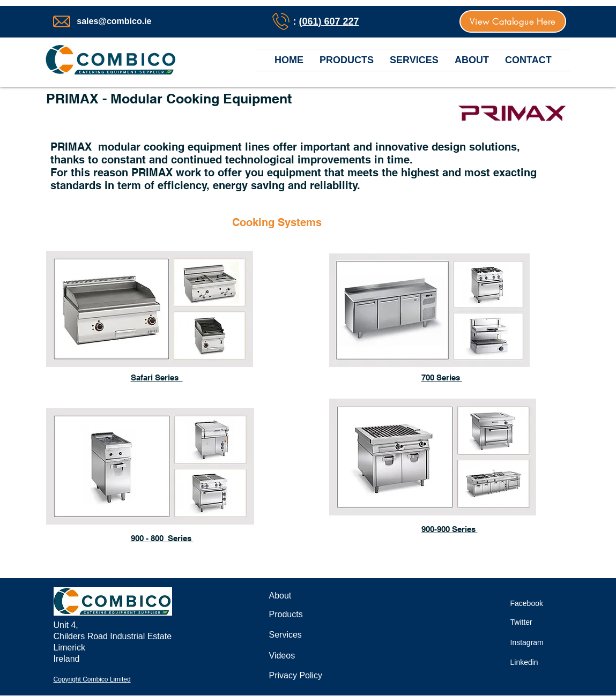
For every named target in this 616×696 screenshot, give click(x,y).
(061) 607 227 (329, 21)
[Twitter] (526, 622)
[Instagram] (533, 642)
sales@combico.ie (114, 21)
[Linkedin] (530, 662)
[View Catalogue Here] (513, 21)
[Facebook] (533, 603)
